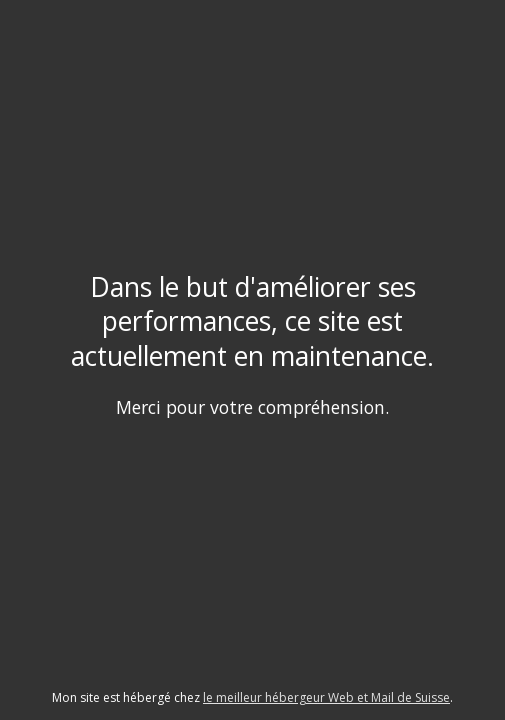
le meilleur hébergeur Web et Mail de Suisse (326, 697)
